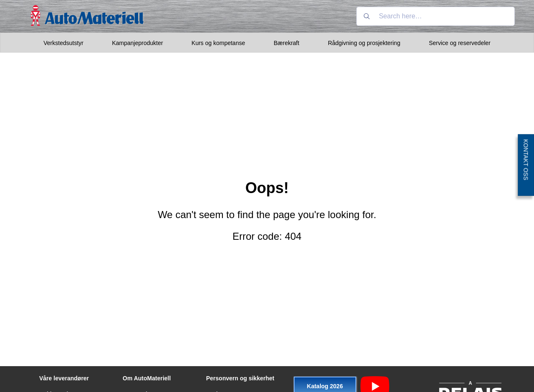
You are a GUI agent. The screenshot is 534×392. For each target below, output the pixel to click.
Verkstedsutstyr (63, 43)
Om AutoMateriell (147, 378)
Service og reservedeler (460, 43)
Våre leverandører (64, 378)
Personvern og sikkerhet (240, 378)
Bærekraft (286, 43)
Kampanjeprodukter (137, 43)
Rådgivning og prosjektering (364, 43)
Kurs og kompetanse (218, 43)
